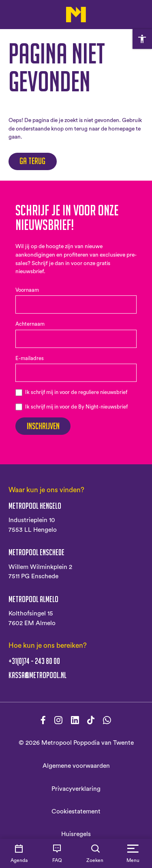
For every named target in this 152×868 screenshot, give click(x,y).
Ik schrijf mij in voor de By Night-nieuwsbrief (76, 407)
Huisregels (76, 834)
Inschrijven (43, 426)
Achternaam (30, 324)
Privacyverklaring (76, 789)
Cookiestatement (76, 811)
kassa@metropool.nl (37, 675)
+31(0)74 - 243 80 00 (34, 661)
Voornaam (27, 290)
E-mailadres (30, 358)
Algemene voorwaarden (76, 766)
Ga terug (32, 161)
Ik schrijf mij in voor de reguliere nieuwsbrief (76, 392)
